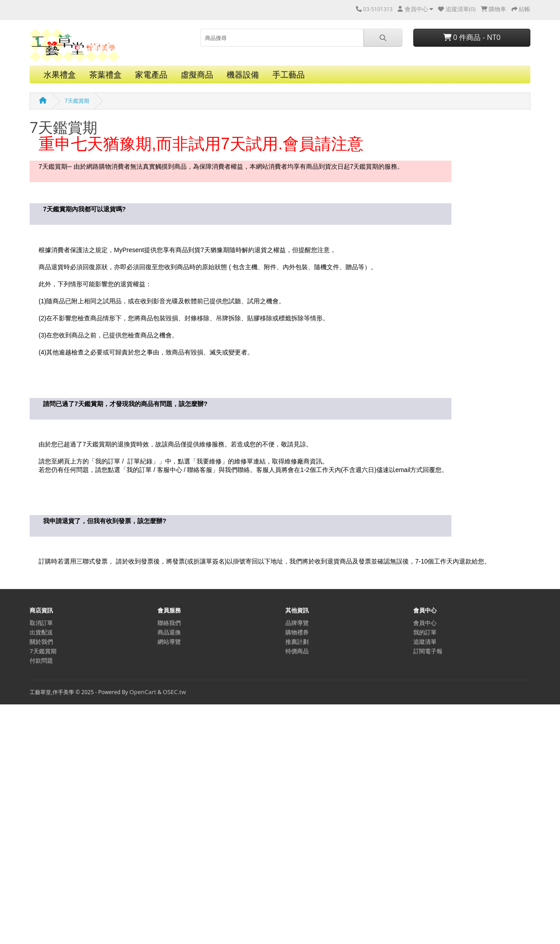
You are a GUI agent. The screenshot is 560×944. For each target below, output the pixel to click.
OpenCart (143, 692)
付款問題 (41, 660)
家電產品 (151, 74)
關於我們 (41, 642)
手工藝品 (289, 74)
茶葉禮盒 (105, 74)
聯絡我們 (169, 623)
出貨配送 (41, 632)
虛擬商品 (197, 74)
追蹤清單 (425, 642)
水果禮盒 (60, 74)
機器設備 (243, 74)
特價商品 (297, 651)
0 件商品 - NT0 (472, 37)
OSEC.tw (175, 692)
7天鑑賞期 (77, 101)
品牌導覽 (297, 623)
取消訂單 (41, 623)
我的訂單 (425, 632)
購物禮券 (297, 632)
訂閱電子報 (428, 651)
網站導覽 (169, 642)
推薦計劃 (297, 642)
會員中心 (425, 623)
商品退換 (169, 632)
